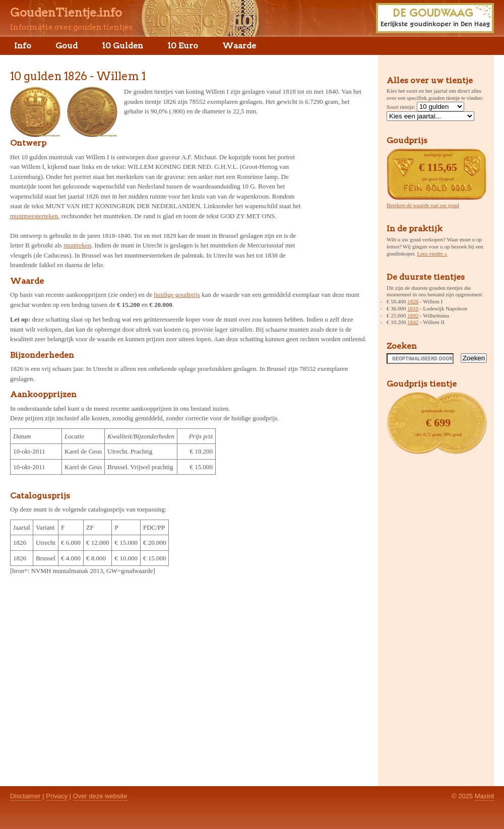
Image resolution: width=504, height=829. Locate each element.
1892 (413, 315)
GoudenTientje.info (66, 13)
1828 (413, 301)
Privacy (57, 796)
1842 (413, 322)
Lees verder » (432, 253)
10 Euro (183, 46)
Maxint (484, 796)
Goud (67, 46)
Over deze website (100, 796)
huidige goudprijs (177, 295)
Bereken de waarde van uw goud (423, 205)
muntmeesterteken (34, 216)
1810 (413, 308)
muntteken (77, 245)
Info (23, 46)
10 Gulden (122, 46)
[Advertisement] (337, 199)
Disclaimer (25, 796)
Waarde (239, 46)
